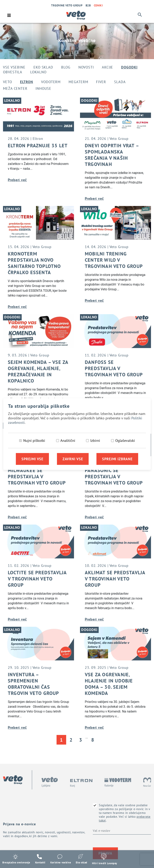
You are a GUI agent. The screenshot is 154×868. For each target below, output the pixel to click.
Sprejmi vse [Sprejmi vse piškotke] (32, 459)
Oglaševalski (125, 441)
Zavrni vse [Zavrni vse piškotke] (73, 459)
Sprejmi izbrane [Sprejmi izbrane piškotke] (117, 459)
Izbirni (95, 441)
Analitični (68, 441)
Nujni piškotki (34, 441)
